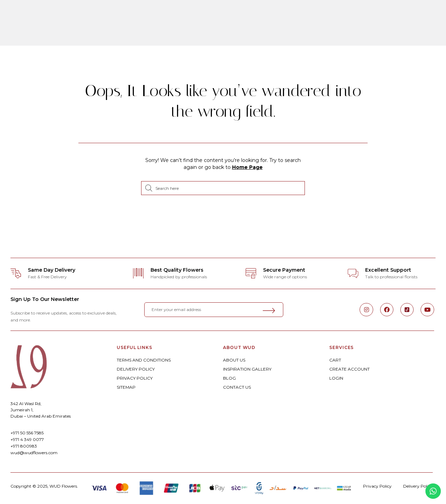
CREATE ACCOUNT (349, 369)
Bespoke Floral (169, 15)
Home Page (247, 167)
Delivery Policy (418, 486)
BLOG (229, 378)
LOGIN (336, 378)
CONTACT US (237, 387)
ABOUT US (234, 360)
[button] (20, 25)
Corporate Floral (318, 15)
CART (335, 360)
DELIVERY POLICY (136, 369)
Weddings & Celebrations (241, 15)
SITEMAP (126, 387)
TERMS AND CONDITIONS (144, 360)
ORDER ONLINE (113, 15)
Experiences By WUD (225, 34)
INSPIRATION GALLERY (247, 369)
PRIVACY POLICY (135, 378)
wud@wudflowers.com (34, 453)
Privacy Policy (377, 486)
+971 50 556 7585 (27, 433)
